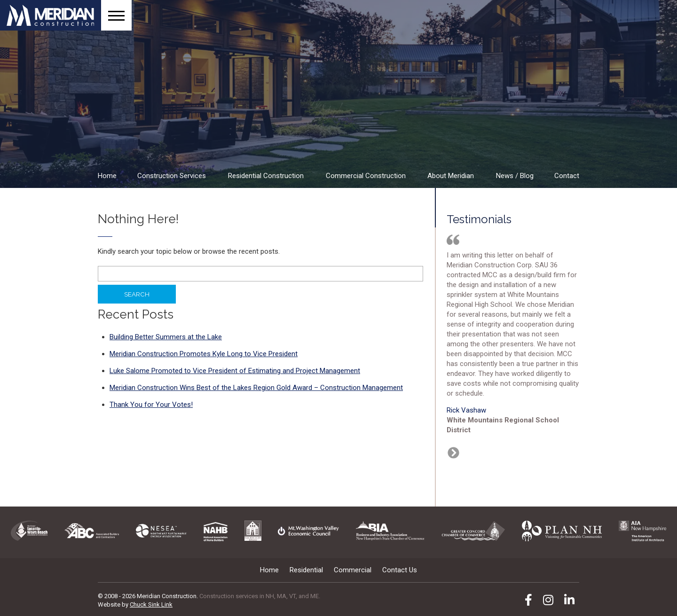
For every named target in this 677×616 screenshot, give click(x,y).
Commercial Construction (366, 176)
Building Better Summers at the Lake (166, 337)
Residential (306, 570)
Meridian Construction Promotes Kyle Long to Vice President (204, 354)
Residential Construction (266, 176)
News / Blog (515, 176)
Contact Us (400, 570)
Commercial (353, 570)
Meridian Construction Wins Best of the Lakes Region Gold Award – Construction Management (256, 388)
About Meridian (451, 176)
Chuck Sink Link (151, 604)
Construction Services (172, 176)
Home (107, 176)
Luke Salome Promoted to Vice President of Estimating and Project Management (235, 371)
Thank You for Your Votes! (151, 405)
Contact (567, 176)
